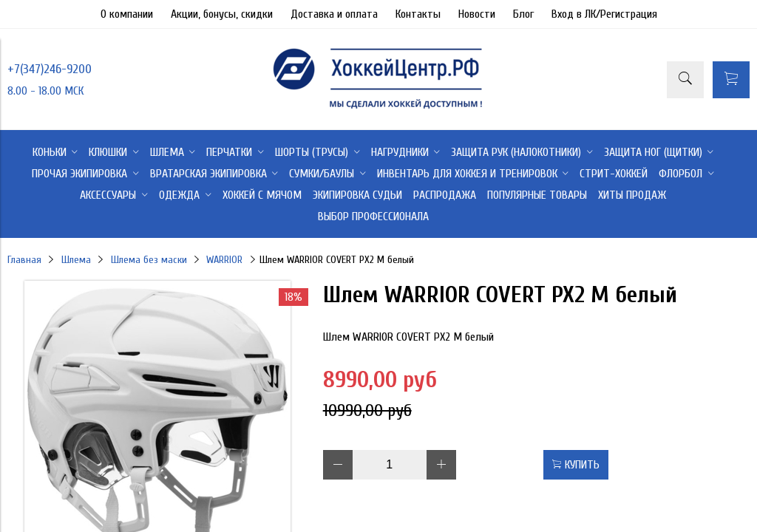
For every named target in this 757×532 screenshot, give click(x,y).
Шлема (76, 260)
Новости (477, 14)
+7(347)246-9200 (50, 69)
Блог (523, 14)
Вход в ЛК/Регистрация (604, 14)
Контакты (418, 14)
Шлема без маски (149, 260)
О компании (127, 14)
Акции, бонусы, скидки (222, 14)
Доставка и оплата (334, 14)
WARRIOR (224, 260)
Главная (24, 260)
